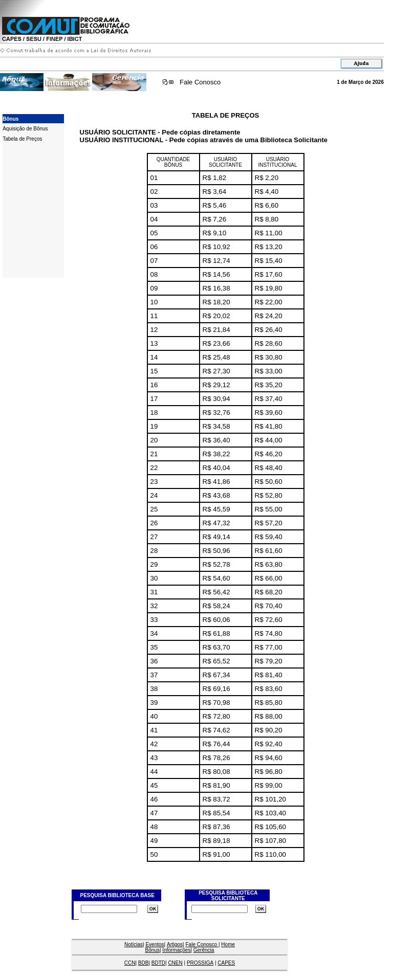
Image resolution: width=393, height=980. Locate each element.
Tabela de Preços (22, 139)
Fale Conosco (200, 82)
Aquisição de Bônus (25, 129)
